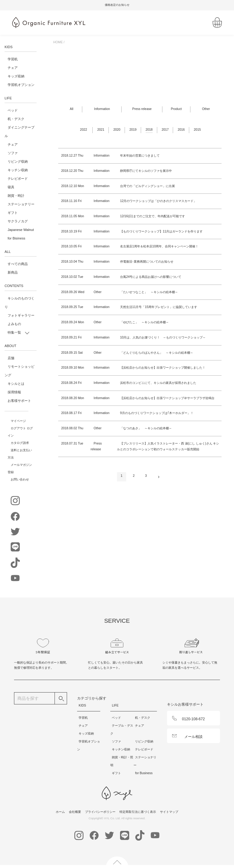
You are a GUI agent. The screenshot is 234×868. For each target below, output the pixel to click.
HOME (58, 42)
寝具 (11, 187)
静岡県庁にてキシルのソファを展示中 (146, 171)
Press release (142, 109)
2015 (197, 130)
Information (102, 109)
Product (176, 109)
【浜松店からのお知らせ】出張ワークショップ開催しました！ (163, 368)
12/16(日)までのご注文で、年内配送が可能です (152, 216)
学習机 (13, 59)
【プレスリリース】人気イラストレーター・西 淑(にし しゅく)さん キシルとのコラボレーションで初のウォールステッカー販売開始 (168, 446)
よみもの (14, 324)
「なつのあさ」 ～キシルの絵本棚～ (146, 428)
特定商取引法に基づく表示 (138, 812)
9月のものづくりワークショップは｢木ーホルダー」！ (157, 413)
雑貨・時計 (16, 196)
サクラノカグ (18, 221)
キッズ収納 (16, 76)
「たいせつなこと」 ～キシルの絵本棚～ (149, 292)
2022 (84, 130)
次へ (158, 476)
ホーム (60, 812)
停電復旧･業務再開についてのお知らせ (147, 262)
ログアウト (18, 428)
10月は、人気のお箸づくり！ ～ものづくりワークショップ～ (163, 337)
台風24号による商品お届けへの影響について (151, 277)
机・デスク (16, 119)
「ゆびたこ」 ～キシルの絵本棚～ (144, 322)
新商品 (13, 272)
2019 (133, 130)
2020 (117, 130)
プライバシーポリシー (100, 812)
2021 (101, 130)
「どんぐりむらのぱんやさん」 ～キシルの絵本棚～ (157, 353)
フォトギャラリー (21, 315)
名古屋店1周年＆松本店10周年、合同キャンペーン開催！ (159, 246)
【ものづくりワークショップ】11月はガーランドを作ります (161, 231)
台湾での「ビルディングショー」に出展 (147, 186)
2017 (165, 130)
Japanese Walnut (21, 230)
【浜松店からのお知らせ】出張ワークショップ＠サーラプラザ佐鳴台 (167, 398)
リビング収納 (18, 161)
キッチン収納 (18, 170)
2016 (181, 130)
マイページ (18, 421)
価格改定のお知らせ (125, 5)
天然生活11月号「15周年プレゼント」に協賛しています (159, 307)
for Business (144, 773)
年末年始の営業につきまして (140, 156)
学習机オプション (21, 85)
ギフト (13, 213)
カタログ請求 (20, 443)
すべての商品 (18, 264)
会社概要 (75, 812)
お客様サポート (19, 401)
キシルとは (16, 384)
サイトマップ (169, 812)
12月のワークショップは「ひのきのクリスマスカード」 (158, 201)
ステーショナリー (21, 204)
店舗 (11, 358)
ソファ (13, 153)
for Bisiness (16, 238)
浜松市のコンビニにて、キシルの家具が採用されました (158, 383)
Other (206, 109)
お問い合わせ (20, 479)
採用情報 (14, 392)
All (72, 109)
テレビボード (18, 179)
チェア (13, 68)
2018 (149, 130)
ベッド (13, 110)
